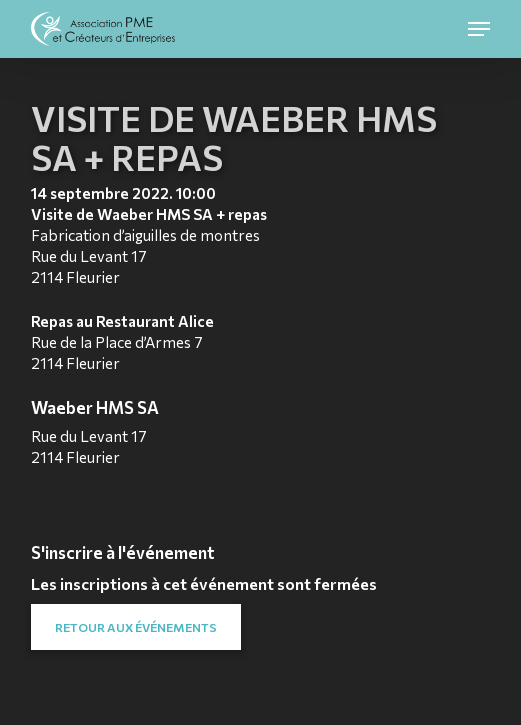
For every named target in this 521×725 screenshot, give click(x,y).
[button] (479, 29)
